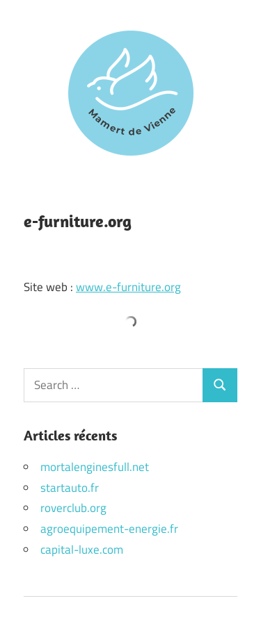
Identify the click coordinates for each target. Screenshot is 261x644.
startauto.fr (70, 488)
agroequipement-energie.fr (109, 529)
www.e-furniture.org (128, 287)
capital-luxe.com (82, 550)
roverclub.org (73, 508)
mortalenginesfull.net (95, 467)
